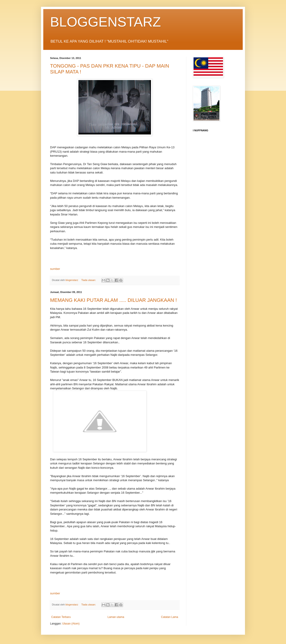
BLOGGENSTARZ (105, 22)
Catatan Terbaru (61, 617)
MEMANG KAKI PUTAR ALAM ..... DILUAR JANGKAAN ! (114, 300)
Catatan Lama (170, 617)
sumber (55, 269)
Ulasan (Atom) (71, 624)
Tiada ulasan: (89, 280)
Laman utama (116, 617)
